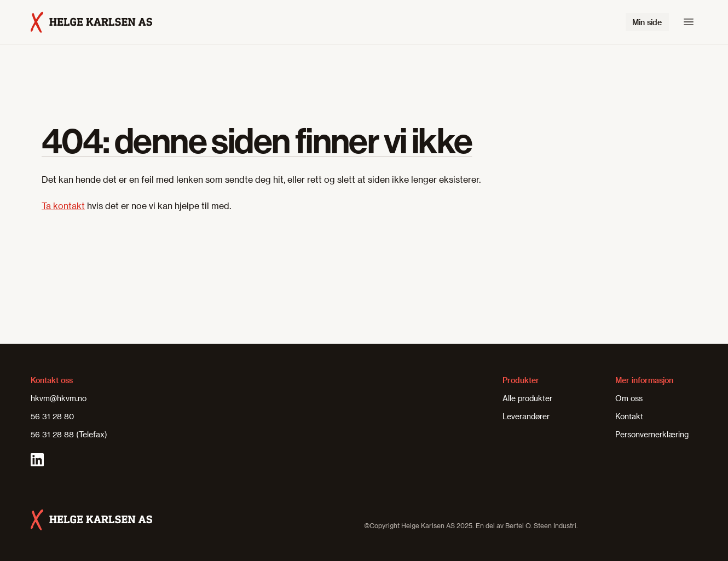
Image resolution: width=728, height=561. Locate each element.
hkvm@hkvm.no (59, 398)
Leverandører (526, 416)
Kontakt (629, 416)
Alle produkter (527, 398)
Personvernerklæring (652, 434)
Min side (647, 22)
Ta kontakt (63, 206)
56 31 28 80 (52, 416)
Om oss (629, 398)
